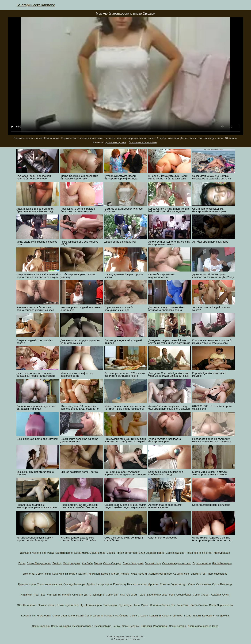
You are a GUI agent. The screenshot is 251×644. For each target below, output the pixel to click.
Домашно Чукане (116, 142)
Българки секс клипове (36, 5)
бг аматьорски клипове (143, 142)
